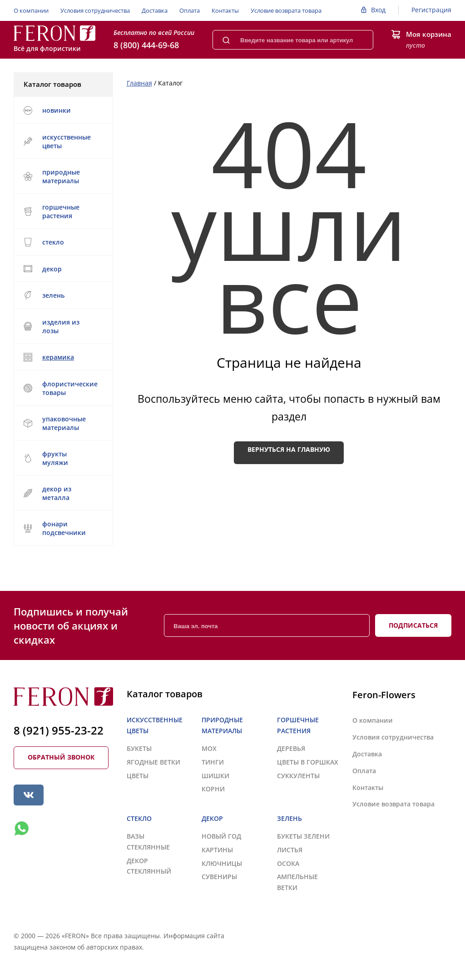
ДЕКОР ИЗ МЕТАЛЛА (62, 493)
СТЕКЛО (62, 242)
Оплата (190, 10)
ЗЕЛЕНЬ (62, 295)
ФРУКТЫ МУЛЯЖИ (46, 458)
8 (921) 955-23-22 (59, 730)
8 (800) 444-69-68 (146, 45)
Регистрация (431, 10)
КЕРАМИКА (62, 357)
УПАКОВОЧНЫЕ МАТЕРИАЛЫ (62, 423)
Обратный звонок (61, 757)
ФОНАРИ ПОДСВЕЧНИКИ (62, 528)
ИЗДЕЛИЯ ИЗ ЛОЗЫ (62, 326)
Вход (378, 10)
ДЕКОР (62, 269)
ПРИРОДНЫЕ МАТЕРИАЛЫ (62, 176)
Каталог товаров (63, 84)
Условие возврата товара (286, 10)
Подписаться (413, 625)
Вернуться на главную (289, 449)
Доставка (155, 10)
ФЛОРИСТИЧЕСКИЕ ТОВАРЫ (62, 388)
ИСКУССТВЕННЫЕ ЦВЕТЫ (62, 141)
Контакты (225, 10)
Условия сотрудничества (95, 10)
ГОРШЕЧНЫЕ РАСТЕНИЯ (62, 211)
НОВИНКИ (47, 110)
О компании (31, 10)
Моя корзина (429, 34)
